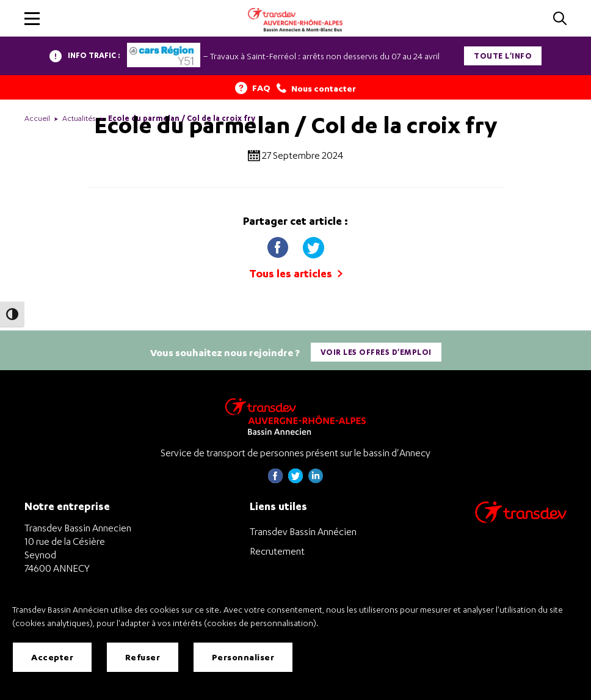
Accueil (37, 118)
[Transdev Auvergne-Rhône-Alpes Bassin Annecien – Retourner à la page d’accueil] (295, 416)
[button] (32, 19)
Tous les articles (296, 273)
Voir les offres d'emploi (376, 352)
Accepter (52, 657)
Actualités (79, 118)
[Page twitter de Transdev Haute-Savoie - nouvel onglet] (295, 480)
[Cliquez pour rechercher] (560, 19)
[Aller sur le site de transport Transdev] (521, 520)
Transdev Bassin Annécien (303, 531)
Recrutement (277, 551)
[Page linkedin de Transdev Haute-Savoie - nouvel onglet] (316, 480)
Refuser (143, 657)
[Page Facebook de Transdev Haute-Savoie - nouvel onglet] (275, 480)
